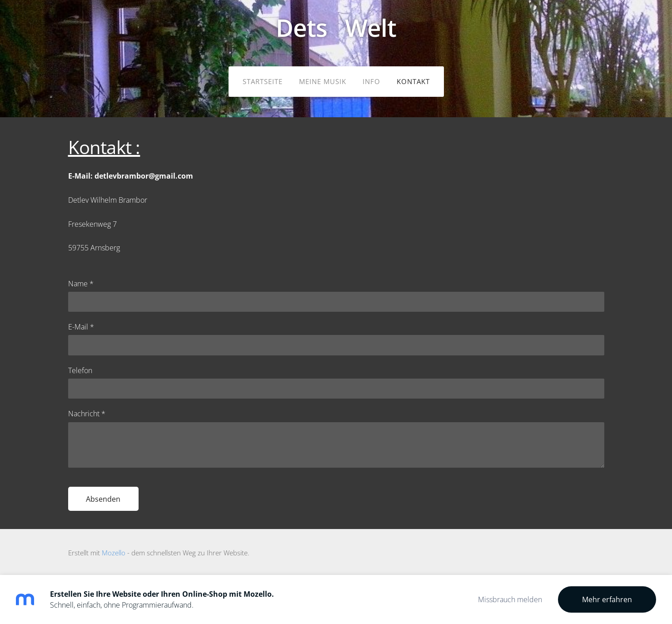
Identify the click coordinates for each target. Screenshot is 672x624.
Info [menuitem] (371, 81)
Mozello (114, 553)
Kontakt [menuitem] (413, 81)
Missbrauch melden (510, 599)
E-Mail (81, 327)
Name (81, 284)
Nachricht (87, 414)
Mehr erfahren (607, 599)
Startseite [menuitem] (263, 81)
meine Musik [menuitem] (323, 81)
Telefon (80, 370)
